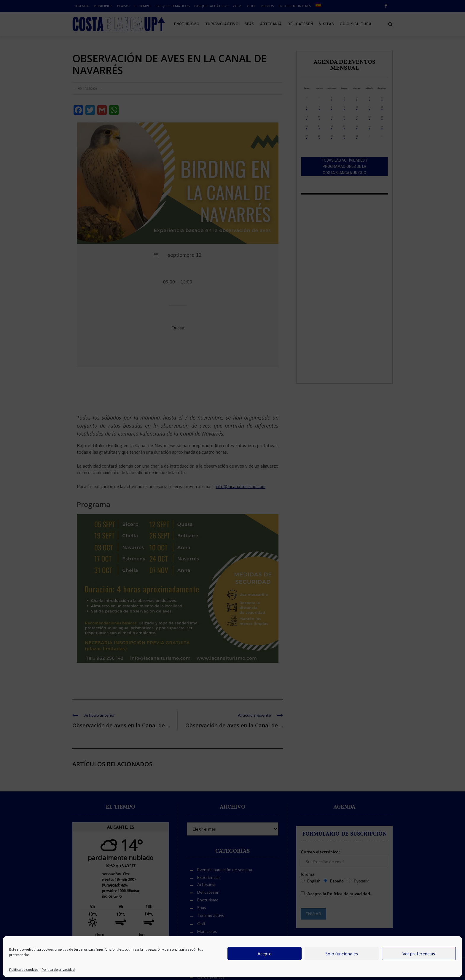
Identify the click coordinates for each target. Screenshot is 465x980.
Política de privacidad (58, 969)
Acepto (265, 954)
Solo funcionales (342, 954)
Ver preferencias (419, 954)
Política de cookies (24, 969)
